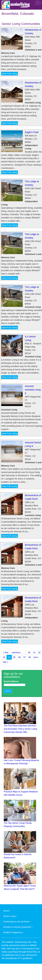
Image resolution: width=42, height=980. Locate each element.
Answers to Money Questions (18, 927)
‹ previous (16, 652)
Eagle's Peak (32, 132)
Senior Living (10, 916)
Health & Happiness (14, 932)
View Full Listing (10, 74)
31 (34, 652)
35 (14, 657)
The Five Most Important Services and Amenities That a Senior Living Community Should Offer (20, 729)
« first (6, 652)
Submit (8, 691)
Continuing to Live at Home (17, 922)
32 (39, 652)
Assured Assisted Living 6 (33, 390)
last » (5, 662)
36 (19, 657)
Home (7, 911)
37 (24, 657)
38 (30, 657)
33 (4, 657)
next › (36, 657)
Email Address (11, 681)
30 (29, 652)
